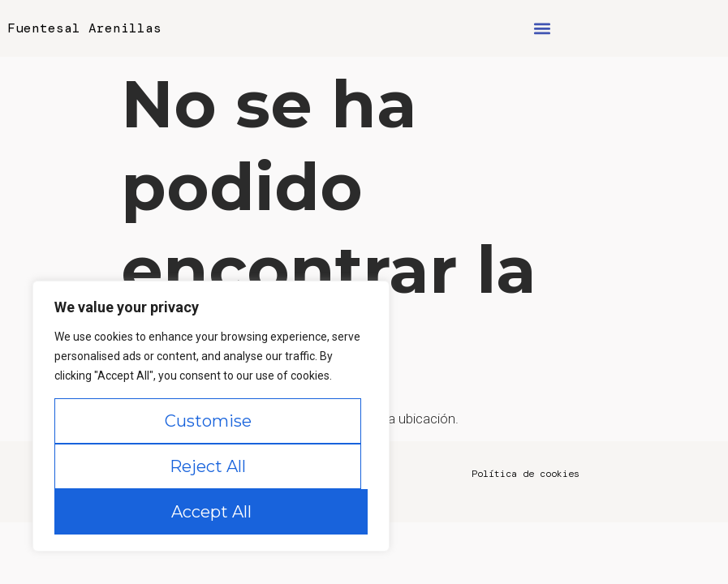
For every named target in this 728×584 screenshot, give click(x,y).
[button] (543, 29)
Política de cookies (526, 474)
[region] (211, 416)
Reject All (208, 466)
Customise (208, 421)
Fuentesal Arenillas (84, 28)
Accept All (211, 512)
